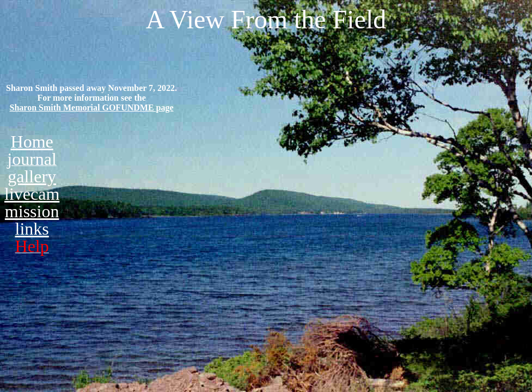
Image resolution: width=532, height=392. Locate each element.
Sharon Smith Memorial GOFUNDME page (92, 108)
